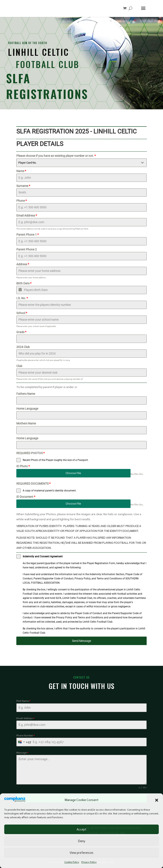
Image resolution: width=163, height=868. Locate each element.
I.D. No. (22, 298)
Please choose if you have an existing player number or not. (56, 156)
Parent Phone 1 (27, 235)
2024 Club (23, 347)
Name (21, 171)
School (22, 313)
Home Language (27, 409)
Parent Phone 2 (27, 249)
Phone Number (25, 736)
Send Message (81, 641)
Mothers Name (26, 423)
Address (23, 264)
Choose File (73, 473)
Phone (22, 201)
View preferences (81, 853)
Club (19, 366)
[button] (157, 800)
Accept (81, 829)
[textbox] (77, 163)
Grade (21, 332)
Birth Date (24, 283)
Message (22, 753)
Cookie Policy (72, 862)
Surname (23, 186)
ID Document (26, 497)
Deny (81, 841)
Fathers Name (26, 394)
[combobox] (81, 163)
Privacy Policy (89, 862)
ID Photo (23, 466)
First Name (23, 701)
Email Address (27, 216)
